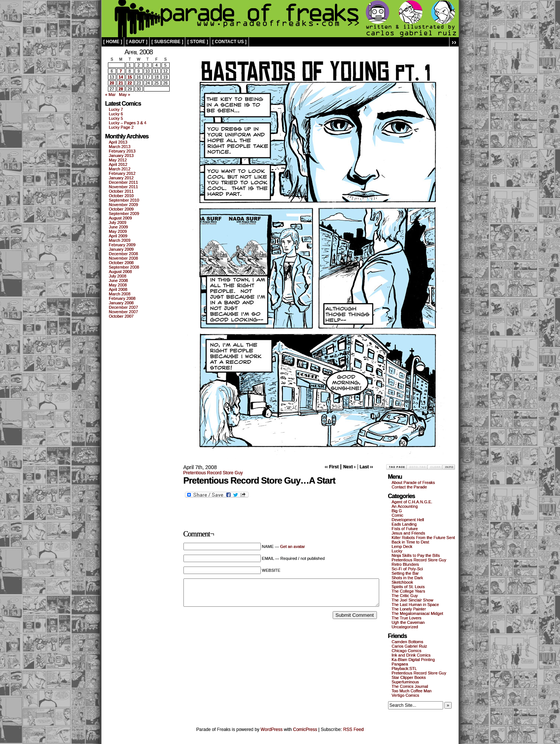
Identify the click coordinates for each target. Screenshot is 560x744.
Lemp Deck (402, 546)
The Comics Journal (410, 686)
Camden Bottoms (408, 642)
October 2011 (121, 191)
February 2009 (122, 245)
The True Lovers (407, 618)
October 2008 (121, 263)
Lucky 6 (116, 114)
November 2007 (124, 312)
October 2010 (121, 196)
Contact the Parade (409, 487)
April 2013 (118, 142)
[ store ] (198, 42)
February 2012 (122, 173)
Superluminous (405, 682)
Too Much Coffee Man (412, 691)
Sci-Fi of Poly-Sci (407, 569)
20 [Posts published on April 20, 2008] (112, 83)
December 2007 (124, 307)
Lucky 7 (116, 109)
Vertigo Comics (406, 695)
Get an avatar (293, 546)
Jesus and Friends (409, 533)
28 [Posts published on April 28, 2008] (121, 89)
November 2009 (124, 205)
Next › (349, 467)
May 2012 (118, 160)
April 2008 (118, 289)
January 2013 (121, 155)
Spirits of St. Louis (408, 587)
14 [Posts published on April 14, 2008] (121, 77)
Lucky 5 (116, 118)
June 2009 (119, 227)
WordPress (271, 729)
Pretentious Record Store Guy (213, 473)
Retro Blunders (405, 564)
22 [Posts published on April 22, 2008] (129, 83)
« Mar (111, 94)
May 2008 (118, 285)
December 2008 (124, 254)
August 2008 (121, 272)
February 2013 (122, 151)
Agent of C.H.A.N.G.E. (412, 502)
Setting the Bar (405, 573)
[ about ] (137, 42)
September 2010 (124, 200)
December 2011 (124, 182)
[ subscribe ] (167, 42)
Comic (398, 515)
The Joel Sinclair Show (413, 600)
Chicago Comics (407, 651)
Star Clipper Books (409, 677)
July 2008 (118, 276)
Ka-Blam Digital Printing (413, 660)
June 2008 (119, 280)
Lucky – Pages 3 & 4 (128, 123)
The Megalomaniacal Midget (417, 613)
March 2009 (120, 240)
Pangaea (400, 664)
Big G (397, 511)
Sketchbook (402, 582)
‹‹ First (332, 467)
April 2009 (118, 236)
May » (125, 94)
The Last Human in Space (415, 604)
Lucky (397, 551)
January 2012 (121, 178)
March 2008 (120, 294)
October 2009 (121, 209)
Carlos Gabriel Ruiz (409, 646)
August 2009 (121, 218)
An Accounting (405, 506)
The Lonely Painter (409, 609)
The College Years (409, 591)
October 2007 (121, 316)
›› (454, 42)
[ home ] (113, 42)
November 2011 (124, 187)
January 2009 (121, 249)
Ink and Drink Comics (411, 655)
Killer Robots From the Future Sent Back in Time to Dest (423, 540)
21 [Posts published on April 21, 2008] (121, 83)
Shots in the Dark (407, 578)
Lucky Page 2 (121, 127)
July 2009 (118, 222)
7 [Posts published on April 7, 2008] (121, 71)
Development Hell (408, 520)
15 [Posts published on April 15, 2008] (129, 77)
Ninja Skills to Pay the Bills (416, 555)
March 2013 (120, 147)
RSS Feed (353, 729)
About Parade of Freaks (413, 482)
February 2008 (122, 298)
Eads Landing (404, 524)
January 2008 (121, 303)
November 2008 (124, 258)
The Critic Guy (405, 596)
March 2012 (120, 169)
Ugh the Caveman (408, 622)
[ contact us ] (229, 42)
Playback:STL (404, 668)
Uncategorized (405, 627)
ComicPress (305, 729)
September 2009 (124, 214)
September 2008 (124, 267)
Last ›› (367, 467)
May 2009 (118, 231)
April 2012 (118, 164)
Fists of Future (405, 529)
